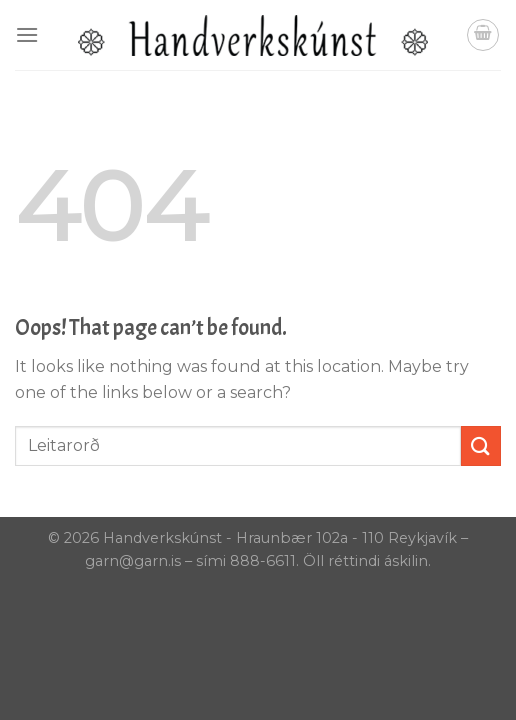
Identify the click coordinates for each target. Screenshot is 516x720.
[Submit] (481, 445)
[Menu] (27, 34)
